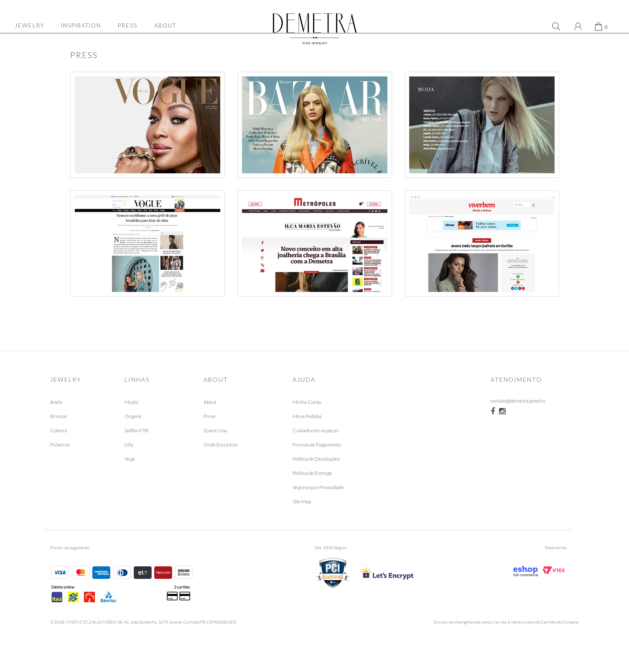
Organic (133, 436)
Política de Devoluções (316, 479)
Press (209, 436)
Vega (130, 479)
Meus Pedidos (307, 436)
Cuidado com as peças (316, 450)
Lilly (129, 465)
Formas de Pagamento (317, 465)
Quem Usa (215, 450)
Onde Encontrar (221, 465)
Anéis (56, 422)
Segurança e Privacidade (318, 507)
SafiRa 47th (137, 450)
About (210, 422)
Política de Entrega (312, 493)
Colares (59, 450)
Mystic (132, 422)
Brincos (58, 436)
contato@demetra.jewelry (518, 422)
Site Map (302, 521)
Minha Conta (307, 422)
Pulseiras (60, 465)
